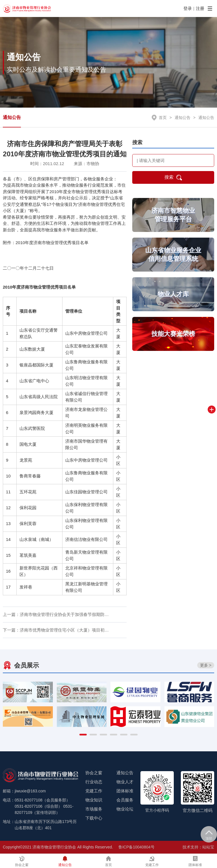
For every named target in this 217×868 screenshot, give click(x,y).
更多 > (206, 665)
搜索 (173, 178)
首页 (163, 118)
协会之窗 (94, 773)
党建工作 (94, 791)
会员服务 (125, 800)
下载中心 (94, 818)
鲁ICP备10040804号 (136, 847)
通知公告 (12, 117)
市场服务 (94, 809)
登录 (188, 8)
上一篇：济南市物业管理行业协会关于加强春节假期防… (56, 614)
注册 (200, 8)
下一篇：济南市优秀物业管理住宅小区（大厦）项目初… (56, 630)
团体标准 (125, 791)
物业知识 (94, 800)
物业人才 (125, 782)
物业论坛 (125, 809)
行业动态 (94, 782)
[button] (83, 735)
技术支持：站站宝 (198, 847)
